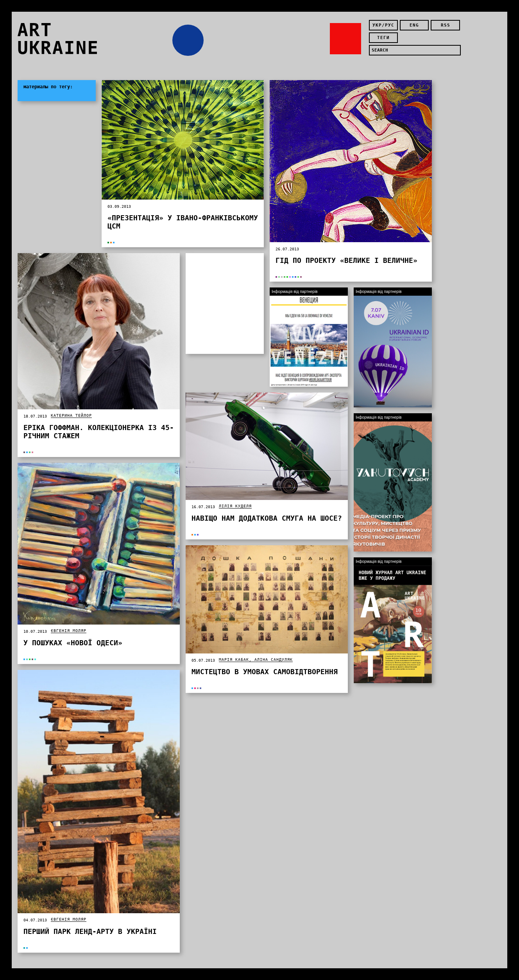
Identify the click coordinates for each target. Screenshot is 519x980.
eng (414, 25)
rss (446, 25)
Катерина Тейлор (71, 415)
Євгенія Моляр (69, 631)
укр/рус (383, 25)
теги (383, 38)
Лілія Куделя (235, 506)
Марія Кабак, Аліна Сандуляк (256, 660)
